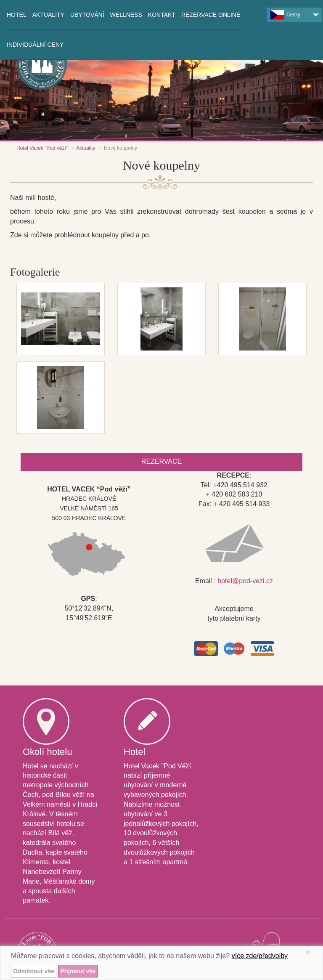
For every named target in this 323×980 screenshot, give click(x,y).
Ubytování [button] (87, 15)
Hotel (17, 15)
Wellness (126, 15)
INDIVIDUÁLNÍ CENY (35, 45)
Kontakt (162, 15)
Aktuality (86, 148)
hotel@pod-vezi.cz (245, 581)
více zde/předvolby (260, 956)
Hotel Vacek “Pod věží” (42, 148)
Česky (285, 15)
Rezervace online (211, 15)
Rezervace (161, 461)
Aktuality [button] (48, 15)
